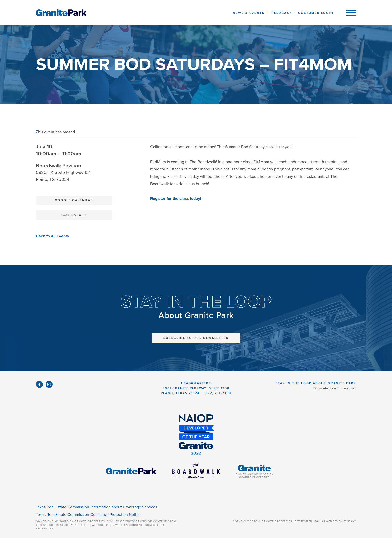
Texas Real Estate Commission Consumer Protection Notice (88, 515)
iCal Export (74, 215)
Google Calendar (74, 200)
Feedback (282, 13)
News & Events (250, 13)
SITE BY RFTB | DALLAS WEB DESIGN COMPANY (325, 521)
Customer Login (316, 13)
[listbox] (282, 13)
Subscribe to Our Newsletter (196, 338)
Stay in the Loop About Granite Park (316, 383)
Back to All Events (52, 236)
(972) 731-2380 (218, 393)
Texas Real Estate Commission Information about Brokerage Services (96, 507)
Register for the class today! (176, 199)
